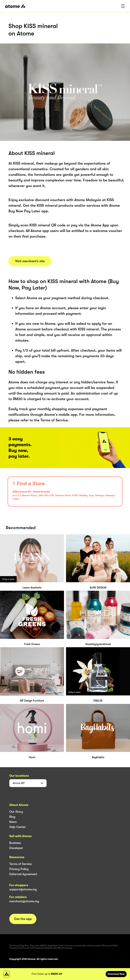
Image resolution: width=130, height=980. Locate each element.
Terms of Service (20, 864)
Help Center (18, 827)
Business (15, 843)
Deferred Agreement (23, 874)
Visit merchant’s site (30, 261)
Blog (12, 817)
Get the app (23, 919)
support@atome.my (23, 889)
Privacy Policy (19, 869)
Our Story (16, 812)
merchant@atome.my (24, 901)
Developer (16, 848)
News (13, 822)
